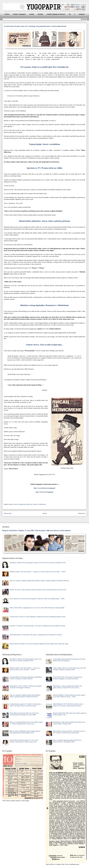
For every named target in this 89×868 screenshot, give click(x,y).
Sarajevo (36, 504)
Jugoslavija (22, 504)
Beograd (11, 504)
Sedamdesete (42, 504)
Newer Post (8, 513)
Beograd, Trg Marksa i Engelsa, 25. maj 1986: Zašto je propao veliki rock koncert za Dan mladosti (36, 530)
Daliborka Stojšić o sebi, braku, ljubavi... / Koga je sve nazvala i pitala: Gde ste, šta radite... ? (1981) (38, 572)
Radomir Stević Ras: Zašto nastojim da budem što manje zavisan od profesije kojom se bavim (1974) (38, 590)
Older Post (82, 513)
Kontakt (32, 14)
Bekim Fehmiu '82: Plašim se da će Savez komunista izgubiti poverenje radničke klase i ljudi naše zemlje (39, 644)
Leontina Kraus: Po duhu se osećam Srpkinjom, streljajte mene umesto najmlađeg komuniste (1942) (37, 617)
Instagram (82, 14)
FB (70, 14)
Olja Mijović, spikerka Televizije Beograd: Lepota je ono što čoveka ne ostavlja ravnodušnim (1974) (38, 563)
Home (45, 513)
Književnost (29, 504)
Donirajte (40, 14)
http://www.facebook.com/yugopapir (45, 488)
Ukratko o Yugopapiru (19, 14)
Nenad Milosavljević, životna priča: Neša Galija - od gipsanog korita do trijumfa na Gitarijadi (36, 635)
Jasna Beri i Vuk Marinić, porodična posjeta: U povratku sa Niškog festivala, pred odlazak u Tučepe (37, 626)
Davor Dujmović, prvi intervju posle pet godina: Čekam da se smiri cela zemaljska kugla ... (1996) (37, 599)
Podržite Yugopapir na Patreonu (56, 14)
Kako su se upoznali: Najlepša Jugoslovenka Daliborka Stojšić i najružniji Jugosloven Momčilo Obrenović (39, 581)
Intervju (16, 504)
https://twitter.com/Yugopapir (45, 492)
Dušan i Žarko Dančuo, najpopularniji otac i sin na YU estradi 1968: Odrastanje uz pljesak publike (37, 608)
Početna (7, 14)
